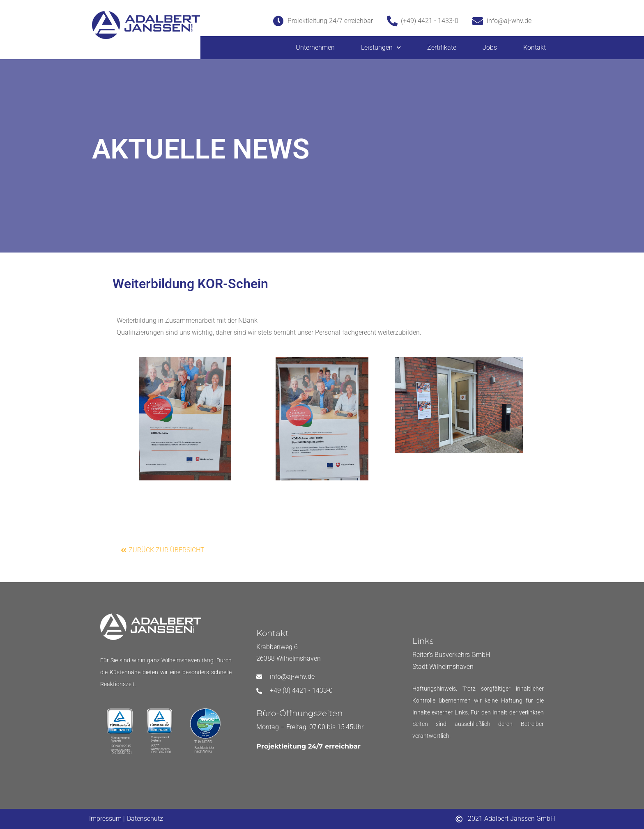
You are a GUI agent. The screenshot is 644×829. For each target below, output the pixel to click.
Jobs (490, 47)
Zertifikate (442, 47)
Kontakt (535, 47)
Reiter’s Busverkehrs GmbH (451, 655)
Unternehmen (315, 47)
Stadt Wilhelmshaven (443, 667)
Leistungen (381, 47)
